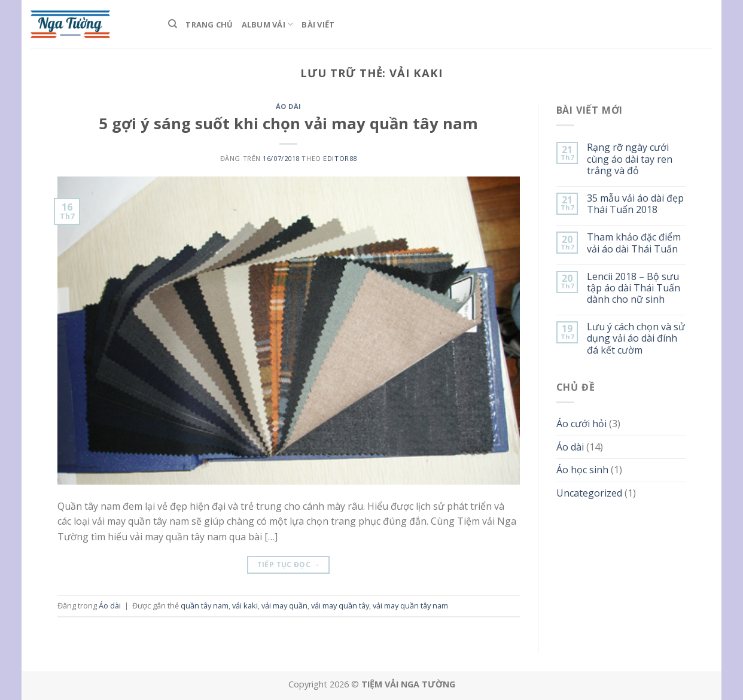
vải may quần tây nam (410, 605)
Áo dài (289, 106)
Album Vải (268, 24)
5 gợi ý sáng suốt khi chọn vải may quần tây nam (288, 124)
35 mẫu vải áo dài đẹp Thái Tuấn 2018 (635, 204)
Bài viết (318, 25)
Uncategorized (589, 493)
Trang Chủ (209, 25)
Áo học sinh (582, 470)
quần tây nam (205, 605)
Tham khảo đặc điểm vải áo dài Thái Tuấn (634, 243)
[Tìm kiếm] (173, 24)
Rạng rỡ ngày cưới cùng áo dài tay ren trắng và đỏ (630, 159)
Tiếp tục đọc (289, 564)
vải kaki (245, 605)
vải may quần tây (340, 605)
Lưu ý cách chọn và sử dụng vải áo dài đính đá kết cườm (636, 339)
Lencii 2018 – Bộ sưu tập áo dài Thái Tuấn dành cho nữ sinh (634, 288)
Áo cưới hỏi (581, 424)
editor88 (340, 158)
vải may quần (284, 605)
